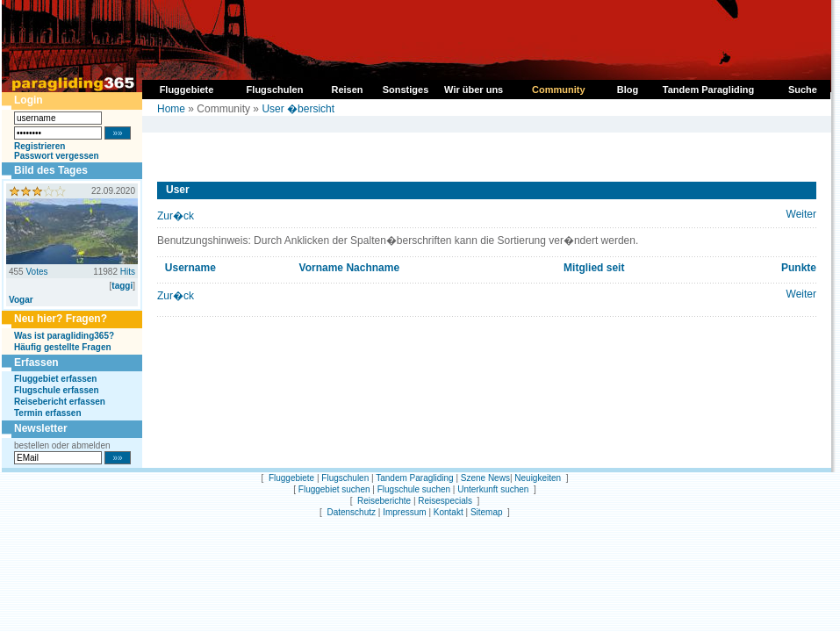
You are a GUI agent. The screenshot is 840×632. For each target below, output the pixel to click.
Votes (36, 272)
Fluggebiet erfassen (55, 379)
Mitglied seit (594, 268)
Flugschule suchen (414, 489)
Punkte (799, 268)
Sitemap (487, 512)
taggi (122, 286)
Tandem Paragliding (414, 478)
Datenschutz (351, 512)
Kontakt (449, 512)
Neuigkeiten (538, 478)
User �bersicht (298, 109)
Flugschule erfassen (57, 390)
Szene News (485, 478)
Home (171, 109)
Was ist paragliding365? (64, 336)
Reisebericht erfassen (60, 402)
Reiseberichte (384, 501)
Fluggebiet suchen (334, 489)
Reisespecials (445, 501)
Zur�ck (176, 216)
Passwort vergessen (57, 156)
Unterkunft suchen (493, 489)
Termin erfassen (48, 413)
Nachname (373, 268)
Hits (128, 272)
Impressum (404, 512)
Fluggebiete (291, 478)
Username (190, 268)
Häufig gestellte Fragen (63, 347)
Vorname (321, 268)
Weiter (801, 214)
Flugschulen (345, 478)
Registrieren (39, 146)
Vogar (21, 300)
